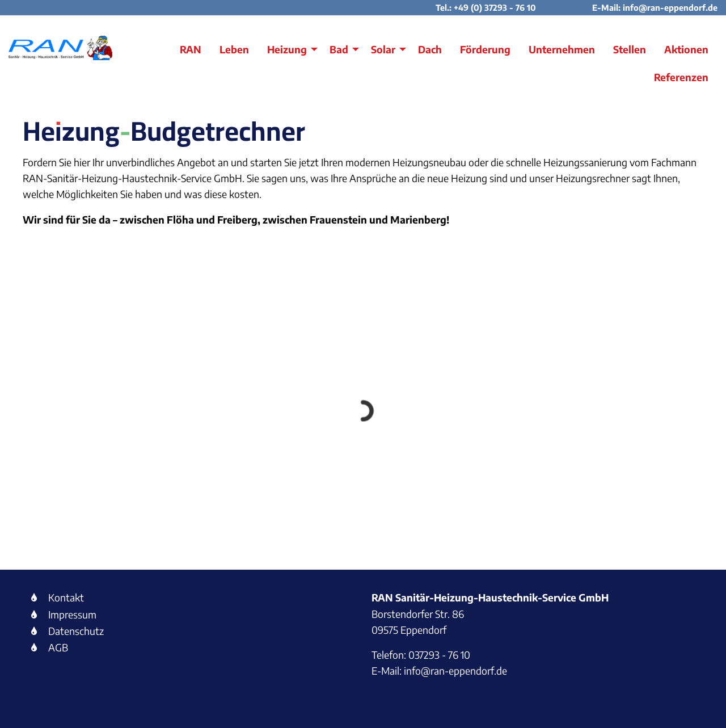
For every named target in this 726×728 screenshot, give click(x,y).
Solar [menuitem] (383, 49)
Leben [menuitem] (234, 49)
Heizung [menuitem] (287, 49)
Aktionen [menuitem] (686, 49)
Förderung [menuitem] (485, 49)
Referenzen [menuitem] (681, 77)
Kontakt (66, 597)
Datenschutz (76, 631)
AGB (58, 647)
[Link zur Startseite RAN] (60, 48)
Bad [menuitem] (339, 49)
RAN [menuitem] (191, 49)
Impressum (72, 615)
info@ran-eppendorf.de (670, 7)
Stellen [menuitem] (630, 49)
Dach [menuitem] (430, 49)
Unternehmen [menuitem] (562, 49)
